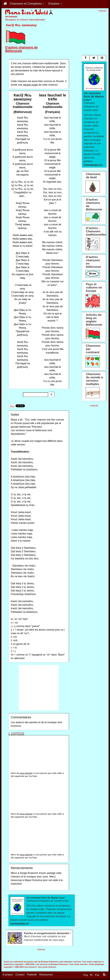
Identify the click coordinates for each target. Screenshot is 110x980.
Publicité (32, 976)
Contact (20, 976)
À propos (8, 976)
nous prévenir (26, 773)
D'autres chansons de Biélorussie (21, 49)
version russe (30, 85)
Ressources (46, 976)
